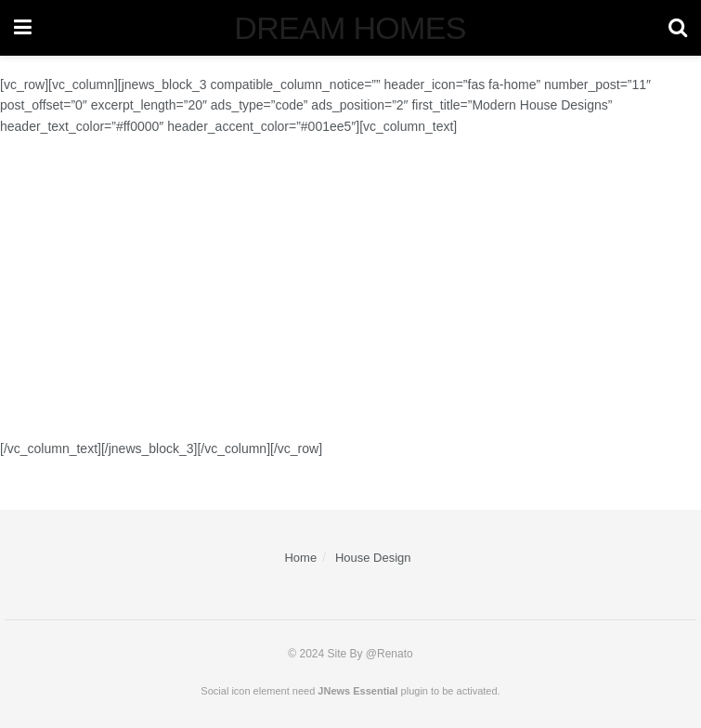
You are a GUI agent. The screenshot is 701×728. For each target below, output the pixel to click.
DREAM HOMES (350, 28)
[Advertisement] (350, 288)
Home (300, 558)
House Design (373, 558)
